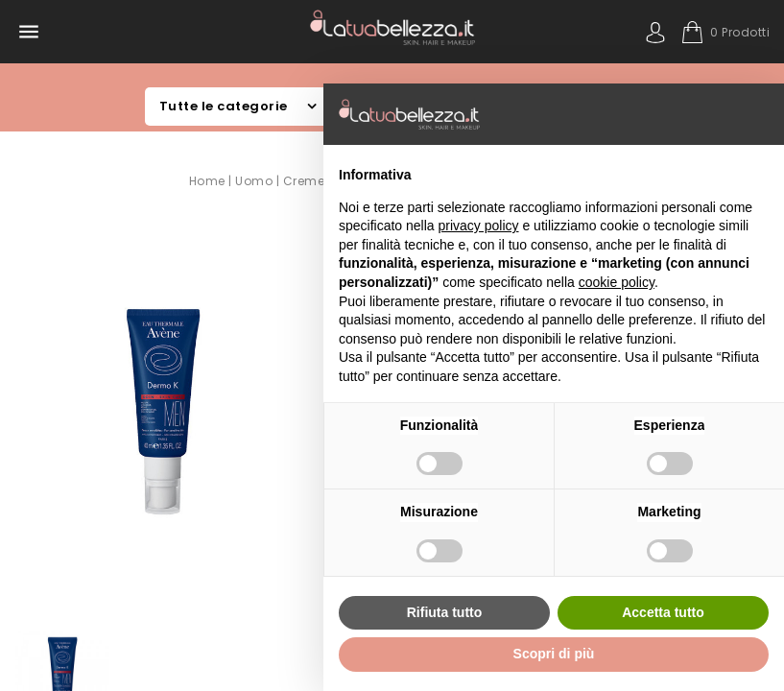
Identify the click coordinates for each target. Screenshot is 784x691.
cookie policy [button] (617, 282)
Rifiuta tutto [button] (445, 612)
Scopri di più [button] (554, 654)
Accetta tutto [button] (663, 612)
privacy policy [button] (479, 226)
